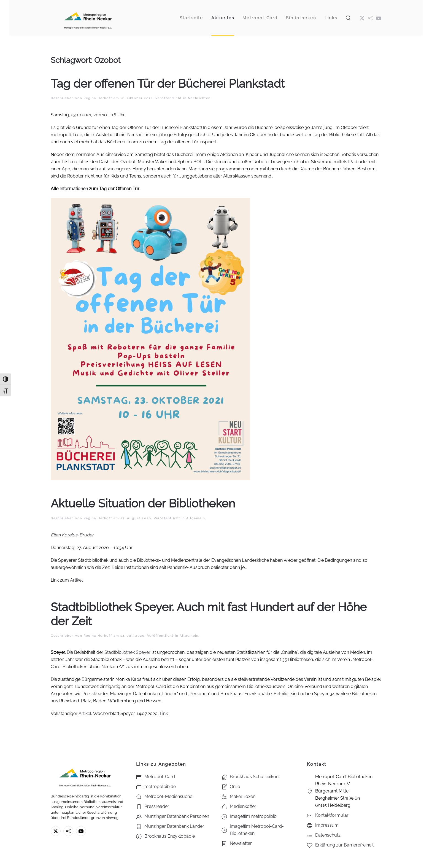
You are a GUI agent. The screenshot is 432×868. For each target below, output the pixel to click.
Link (164, 714)
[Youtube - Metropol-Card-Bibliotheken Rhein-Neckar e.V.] (379, 18)
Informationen (74, 189)
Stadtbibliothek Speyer (127, 652)
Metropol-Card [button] (260, 18)
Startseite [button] (191, 18)
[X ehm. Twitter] (362, 18)
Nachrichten (199, 98)
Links (331, 18)
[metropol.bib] (370, 18)
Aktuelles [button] (223, 18)
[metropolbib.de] (68, 831)
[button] (348, 18)
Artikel (76, 580)
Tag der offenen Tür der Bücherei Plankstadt (168, 84)
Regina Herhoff (98, 98)
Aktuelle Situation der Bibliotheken (143, 503)
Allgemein (196, 518)
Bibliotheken (301, 18)
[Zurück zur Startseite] (88, 18)
